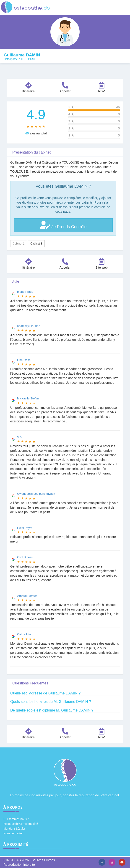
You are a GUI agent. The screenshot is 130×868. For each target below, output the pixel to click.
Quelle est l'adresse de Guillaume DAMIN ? (45, 693)
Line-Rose (24, 360)
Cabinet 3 (36, 244)
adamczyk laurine (29, 326)
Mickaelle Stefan (28, 398)
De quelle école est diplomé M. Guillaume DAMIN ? (52, 710)
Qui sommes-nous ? (16, 819)
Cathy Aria (24, 634)
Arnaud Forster (27, 596)
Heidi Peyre (25, 528)
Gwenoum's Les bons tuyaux (36, 494)
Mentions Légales (14, 829)
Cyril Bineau (25, 557)
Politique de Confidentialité (21, 824)
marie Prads (25, 292)
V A (19, 437)
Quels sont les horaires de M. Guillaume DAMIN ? (51, 702)
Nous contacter (13, 833)
